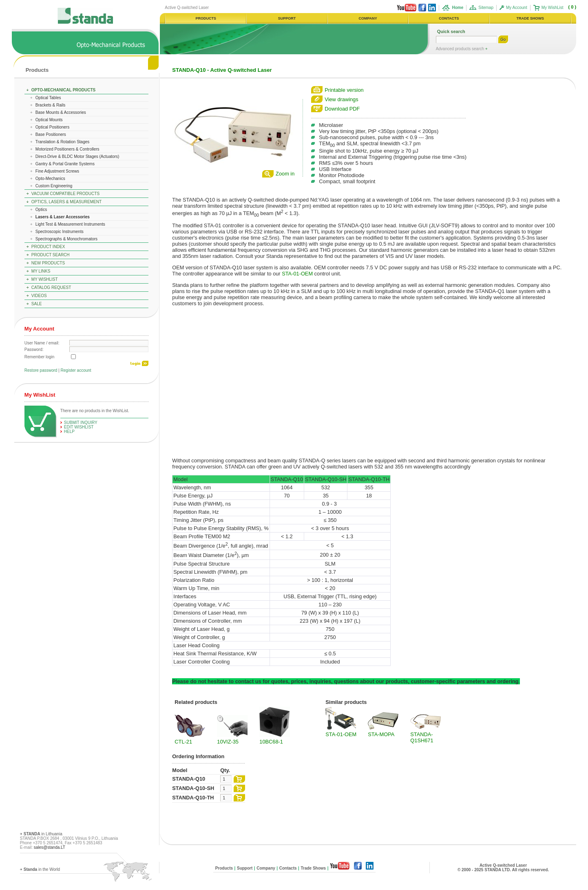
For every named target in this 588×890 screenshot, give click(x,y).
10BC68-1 (271, 742)
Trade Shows (313, 868)
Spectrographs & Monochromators (66, 239)
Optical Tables (48, 98)
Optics (41, 210)
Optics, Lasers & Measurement (66, 202)
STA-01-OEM (297, 274)
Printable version (344, 90)
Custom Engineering (54, 186)
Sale (37, 304)
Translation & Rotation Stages (62, 142)
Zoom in (285, 174)
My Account (517, 8)
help (69, 432)
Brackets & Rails (50, 105)
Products (37, 70)
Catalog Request (51, 287)
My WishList (553, 8)
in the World (42, 869)
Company (266, 868)
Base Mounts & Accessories (61, 112)
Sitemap (486, 8)
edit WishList (79, 427)
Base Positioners (51, 134)
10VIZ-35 (228, 742)
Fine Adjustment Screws (57, 171)
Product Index (48, 247)
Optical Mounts (49, 120)
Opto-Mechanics (50, 179)
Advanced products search (461, 49)
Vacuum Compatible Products (65, 194)
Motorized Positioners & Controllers (67, 149)
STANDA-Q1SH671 (422, 737)
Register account (76, 370)
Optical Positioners (52, 127)
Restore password (41, 370)
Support (245, 868)
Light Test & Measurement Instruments (70, 224)
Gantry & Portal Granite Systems (65, 164)
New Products (48, 263)
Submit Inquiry (81, 423)
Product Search (51, 255)
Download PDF (342, 109)
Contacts (288, 868)
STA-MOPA (381, 734)
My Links (41, 271)
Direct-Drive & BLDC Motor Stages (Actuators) (77, 156)
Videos (39, 296)
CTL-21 (183, 742)
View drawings (341, 99)
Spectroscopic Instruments (60, 232)
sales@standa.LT (50, 847)
